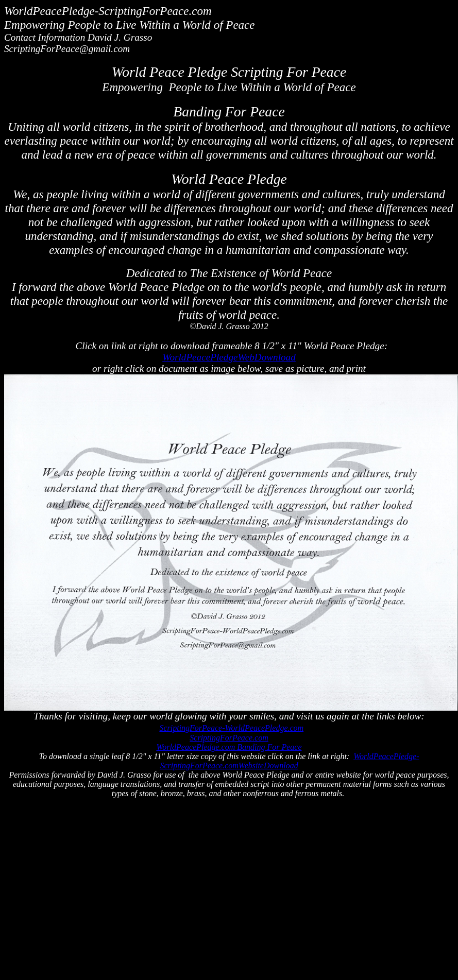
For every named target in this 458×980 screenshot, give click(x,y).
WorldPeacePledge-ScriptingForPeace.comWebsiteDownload (289, 761)
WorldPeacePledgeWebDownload (229, 357)
